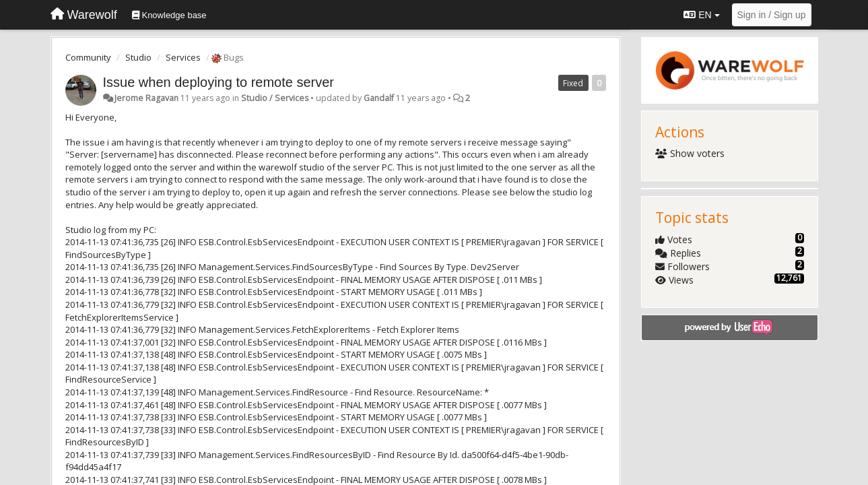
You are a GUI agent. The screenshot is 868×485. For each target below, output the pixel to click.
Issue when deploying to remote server (219, 82)
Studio (138, 57)
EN (701, 15)
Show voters (690, 153)
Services (183, 57)
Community (88, 57)
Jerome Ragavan (146, 98)
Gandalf (379, 98)
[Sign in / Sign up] (772, 15)
